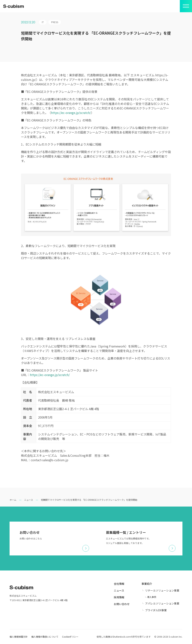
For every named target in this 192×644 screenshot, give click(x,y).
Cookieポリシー (70, 637)
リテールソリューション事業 (162, 590)
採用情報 (119, 597)
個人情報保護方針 (19, 637)
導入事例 (152, 597)
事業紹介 (147, 584)
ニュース (29, 500)
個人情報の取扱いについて (45, 637)
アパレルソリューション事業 (162, 603)
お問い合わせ (122, 604)
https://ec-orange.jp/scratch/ (71, 113)
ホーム (13, 500)
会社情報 (119, 584)
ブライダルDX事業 (156, 610)
